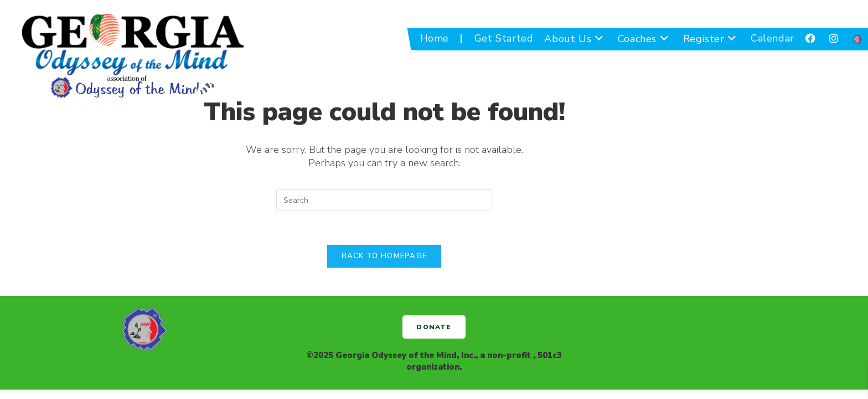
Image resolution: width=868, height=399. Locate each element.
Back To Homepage (384, 256)
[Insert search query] (384, 200)
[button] (434, 327)
